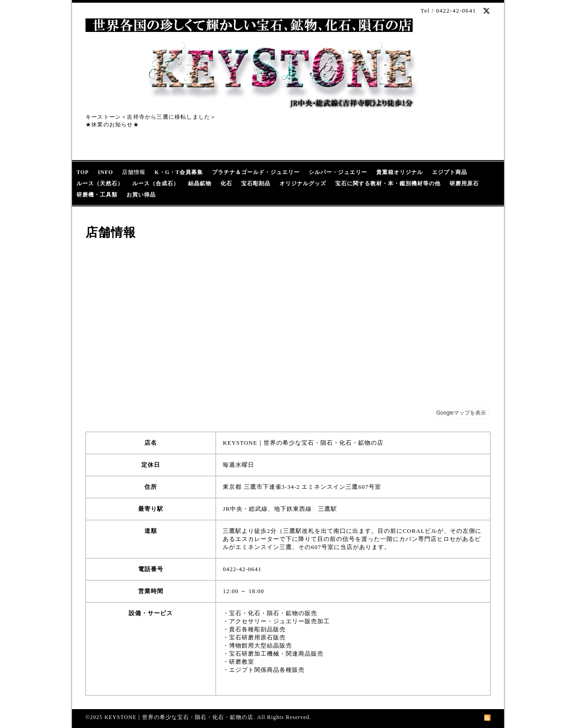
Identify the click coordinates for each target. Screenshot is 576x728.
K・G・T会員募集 (179, 172)
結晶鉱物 (200, 183)
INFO (105, 172)
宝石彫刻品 (256, 183)
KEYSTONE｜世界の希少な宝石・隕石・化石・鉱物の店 (179, 717)
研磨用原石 (464, 183)
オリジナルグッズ (303, 183)
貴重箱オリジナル (400, 172)
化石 (226, 183)
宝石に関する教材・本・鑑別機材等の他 (388, 183)
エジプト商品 (450, 172)
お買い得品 (141, 195)
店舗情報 (134, 172)
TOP (83, 172)
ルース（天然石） (100, 183)
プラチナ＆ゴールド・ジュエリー (256, 172)
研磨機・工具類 (97, 195)
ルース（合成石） (156, 183)
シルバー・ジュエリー (338, 172)
